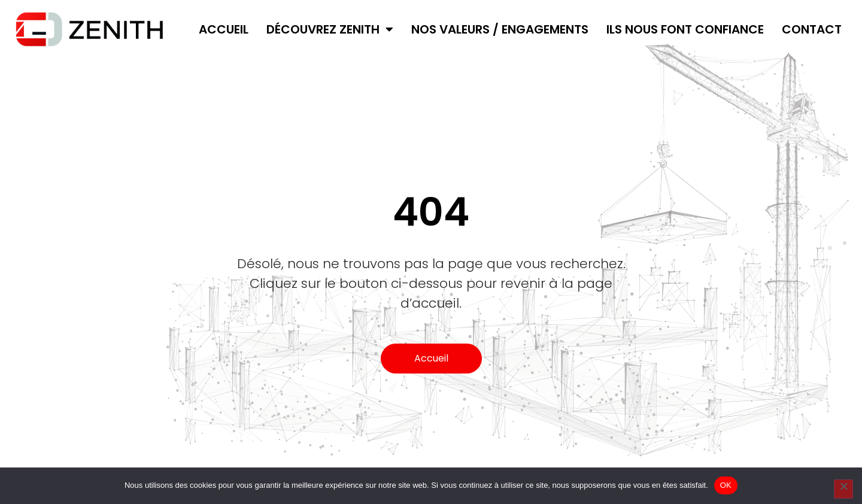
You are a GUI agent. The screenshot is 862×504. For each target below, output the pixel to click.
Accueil (224, 29)
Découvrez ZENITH (330, 29)
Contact (812, 29)
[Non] (843, 489)
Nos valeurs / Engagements (500, 29)
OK (726, 485)
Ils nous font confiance (685, 29)
